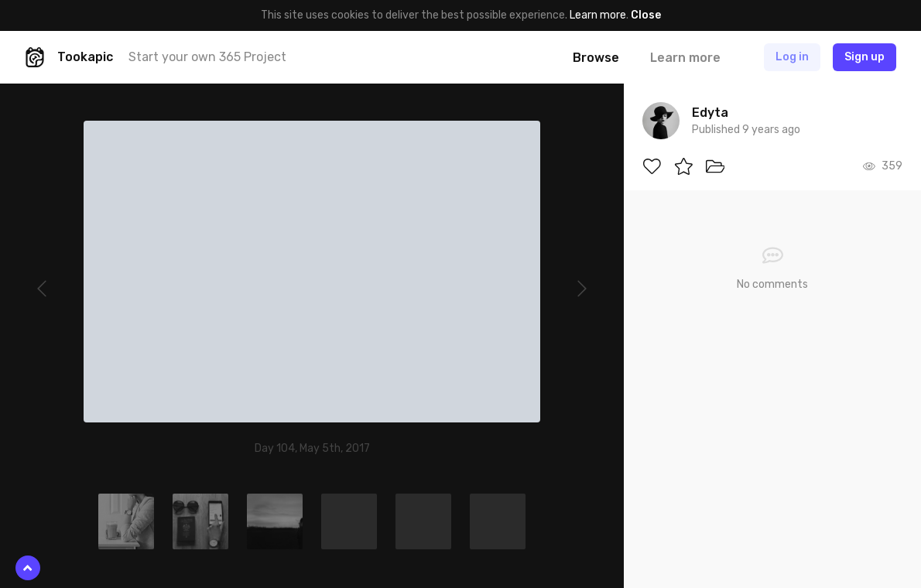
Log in (792, 57)
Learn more (598, 15)
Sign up (865, 57)
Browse (596, 58)
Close (646, 15)
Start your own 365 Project (207, 57)
